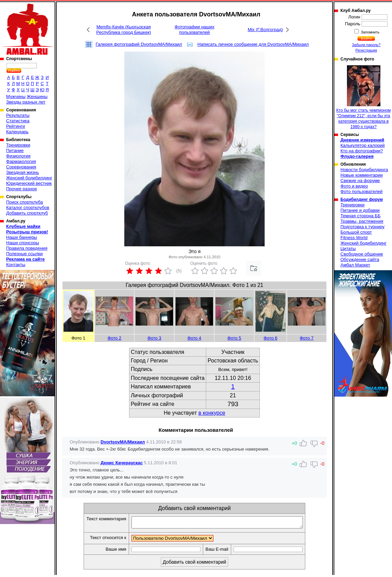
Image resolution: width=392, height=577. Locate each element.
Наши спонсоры (23, 243)
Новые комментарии (362, 175)
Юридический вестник (29, 183)
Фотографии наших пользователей (194, 30)
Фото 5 (234, 338)
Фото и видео (354, 186)
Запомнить (370, 32)
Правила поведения (27, 248)
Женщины (37, 97)
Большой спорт (356, 232)
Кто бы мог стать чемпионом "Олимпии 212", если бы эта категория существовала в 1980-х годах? (363, 97)
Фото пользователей (361, 191)
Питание (15, 150)
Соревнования (21, 167)
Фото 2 (115, 338)
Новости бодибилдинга (364, 170)
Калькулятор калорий (363, 145)
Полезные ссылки (24, 254)
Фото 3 (155, 338)
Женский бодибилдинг (29, 178)
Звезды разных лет (26, 102)
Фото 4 (194, 338)
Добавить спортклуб (27, 213)
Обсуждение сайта (360, 259)
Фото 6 (271, 338)
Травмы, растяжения (362, 221)
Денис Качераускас (122, 463)
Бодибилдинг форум (362, 200)
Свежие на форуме (360, 181)
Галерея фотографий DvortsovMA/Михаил (139, 44)
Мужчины (16, 97)
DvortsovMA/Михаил (123, 442)
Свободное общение (362, 254)
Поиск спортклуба (25, 202)
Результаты (18, 115)
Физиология (18, 156)
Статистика (18, 121)
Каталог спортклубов (28, 208)
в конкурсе (212, 413)
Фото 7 (307, 338)
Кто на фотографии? (362, 151)
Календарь (17, 132)
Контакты (16, 265)
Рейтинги (16, 126)
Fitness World (354, 238)
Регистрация (366, 50)
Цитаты (348, 249)
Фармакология (21, 161)
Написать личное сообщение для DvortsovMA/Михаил (253, 44)
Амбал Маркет (355, 265)
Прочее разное (22, 189)
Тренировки (18, 145)
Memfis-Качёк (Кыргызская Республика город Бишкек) (124, 30)
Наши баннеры (22, 237)
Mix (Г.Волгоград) (265, 30)
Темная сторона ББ (361, 216)
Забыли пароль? (366, 45)
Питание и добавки (360, 210)
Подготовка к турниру (362, 227)
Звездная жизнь (23, 172)
